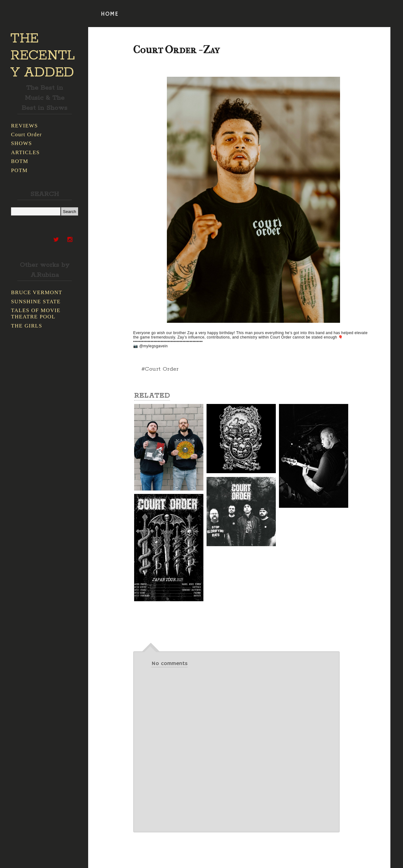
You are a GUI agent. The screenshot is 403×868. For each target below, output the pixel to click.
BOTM (20, 161)
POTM (19, 170)
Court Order (26, 134)
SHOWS (22, 143)
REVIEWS (24, 126)
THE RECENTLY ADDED (43, 56)
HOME (110, 14)
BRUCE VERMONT (37, 292)
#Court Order (160, 369)
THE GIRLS (27, 326)
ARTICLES (25, 152)
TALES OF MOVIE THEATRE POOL (36, 314)
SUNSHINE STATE (36, 302)
